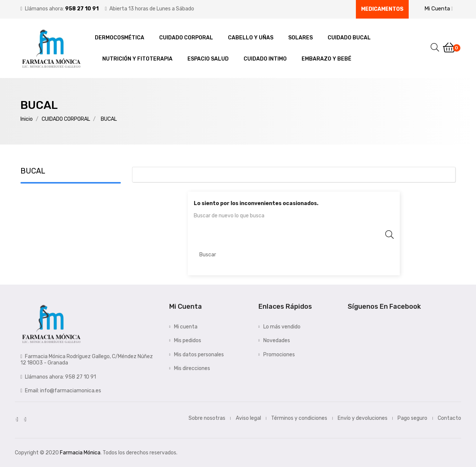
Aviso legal (248, 418)
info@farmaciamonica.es (71, 391)
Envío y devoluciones (363, 418)
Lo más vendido (282, 327)
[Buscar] (294, 255)
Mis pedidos (188, 340)
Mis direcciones (192, 368)
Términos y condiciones (299, 418)
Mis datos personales (199, 355)
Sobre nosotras (207, 418)
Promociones (279, 355)
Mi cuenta (186, 327)
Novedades (277, 340)
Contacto (449, 418)
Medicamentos (382, 9)
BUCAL (33, 171)
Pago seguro (412, 418)
